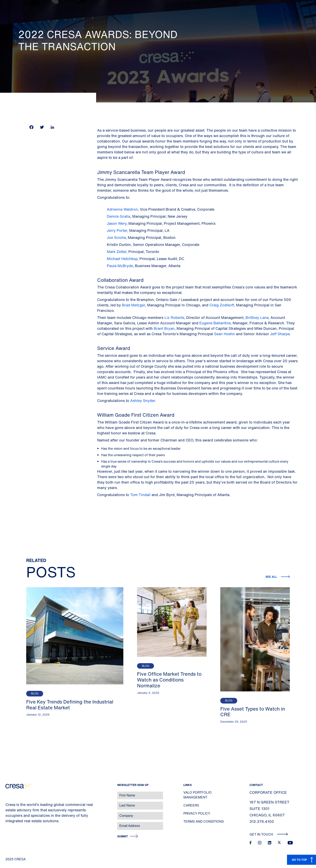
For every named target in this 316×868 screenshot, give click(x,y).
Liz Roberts (174, 317)
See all (272, 577)
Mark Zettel (117, 252)
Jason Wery (117, 223)
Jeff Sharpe (280, 334)
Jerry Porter (117, 230)
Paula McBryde (120, 266)
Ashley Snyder (143, 401)
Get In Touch (269, 834)
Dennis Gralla (118, 216)
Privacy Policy (197, 813)
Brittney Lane (256, 317)
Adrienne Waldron (122, 209)
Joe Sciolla (116, 237)
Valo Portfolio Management (197, 795)
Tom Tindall (141, 495)
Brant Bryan (164, 328)
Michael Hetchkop (122, 259)
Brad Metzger (134, 305)
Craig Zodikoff (222, 305)
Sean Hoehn (224, 334)
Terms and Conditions (204, 821)
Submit (123, 836)
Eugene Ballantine (214, 323)
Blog (35, 694)
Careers (191, 805)
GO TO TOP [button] (299, 860)
